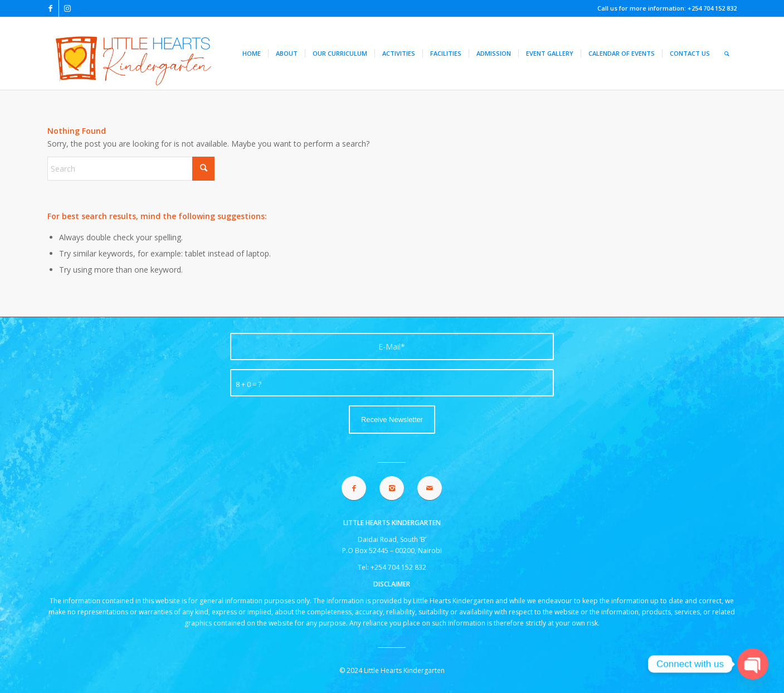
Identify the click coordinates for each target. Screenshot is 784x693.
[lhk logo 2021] (154, 54)
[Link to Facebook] (50, 8)
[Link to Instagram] (67, 8)
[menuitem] (252, 54)
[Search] (727, 54)
